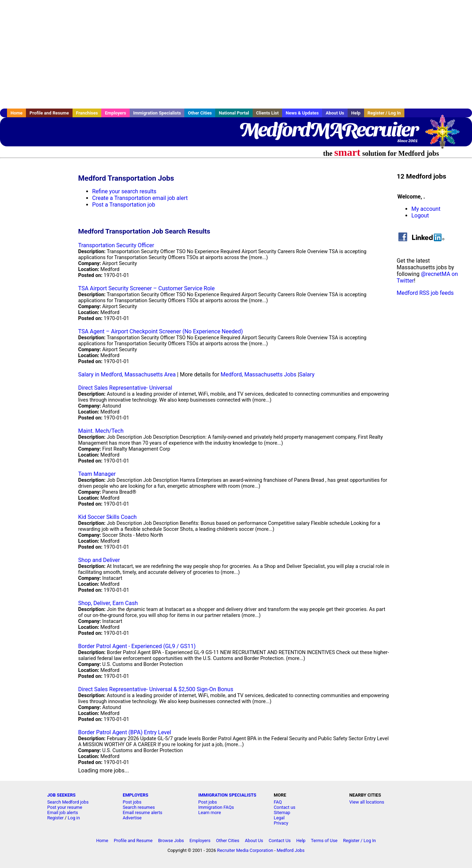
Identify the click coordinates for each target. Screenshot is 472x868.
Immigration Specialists (157, 113)
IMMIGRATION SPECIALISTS (227, 795)
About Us (335, 113)
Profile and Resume (49, 113)
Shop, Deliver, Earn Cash (108, 603)
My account (426, 209)
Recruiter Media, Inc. (446, 135)
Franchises (87, 113)
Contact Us (280, 841)
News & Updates (302, 113)
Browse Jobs (171, 841)
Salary (307, 374)
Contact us (285, 807)
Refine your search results (124, 191)
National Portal (234, 113)
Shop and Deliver (99, 560)
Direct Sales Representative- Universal (125, 388)
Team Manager (97, 474)
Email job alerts (63, 813)
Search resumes (139, 807)
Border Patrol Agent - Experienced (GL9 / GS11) (137, 646)
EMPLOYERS (135, 795)
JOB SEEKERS (61, 795)
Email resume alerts (142, 813)
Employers (115, 113)
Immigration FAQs (216, 807)
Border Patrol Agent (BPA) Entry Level (125, 732)
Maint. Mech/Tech (101, 431)
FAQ (278, 802)
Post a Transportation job (124, 205)
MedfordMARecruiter (329, 130)
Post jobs (132, 802)
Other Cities (200, 113)
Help (356, 113)
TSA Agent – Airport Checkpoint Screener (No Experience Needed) (160, 331)
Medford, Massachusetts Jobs (259, 374)
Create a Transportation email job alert (140, 198)
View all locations (367, 802)
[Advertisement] (236, 54)
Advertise (132, 818)
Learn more (210, 813)
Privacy (281, 823)
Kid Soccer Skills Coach (107, 517)
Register (56, 818)
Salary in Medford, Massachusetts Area (127, 374)
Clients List (268, 113)
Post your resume (65, 807)
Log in (74, 818)
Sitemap (282, 813)
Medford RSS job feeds (425, 293)
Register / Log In (384, 113)
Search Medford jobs (68, 802)
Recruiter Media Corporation (245, 850)
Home (16, 113)
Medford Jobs (290, 850)
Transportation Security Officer (116, 245)
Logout (420, 216)
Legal (279, 818)
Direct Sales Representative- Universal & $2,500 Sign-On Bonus (156, 689)
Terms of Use (324, 841)
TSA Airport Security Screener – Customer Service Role (146, 288)
